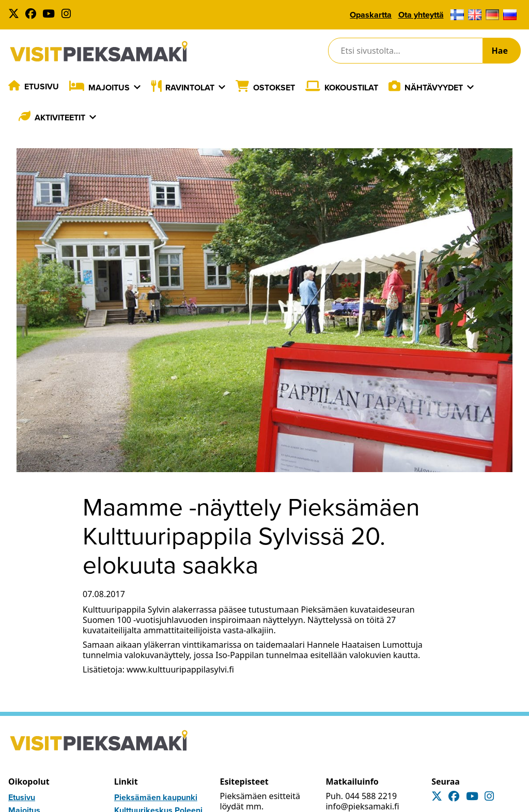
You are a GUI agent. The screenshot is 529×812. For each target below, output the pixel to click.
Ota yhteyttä (421, 15)
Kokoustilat (351, 88)
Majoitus (109, 88)
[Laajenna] (137, 87)
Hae (500, 51)
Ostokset (274, 88)
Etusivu (42, 87)
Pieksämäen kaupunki (156, 797)
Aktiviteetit (60, 118)
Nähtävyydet (434, 88)
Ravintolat (190, 88)
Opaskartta (371, 15)
